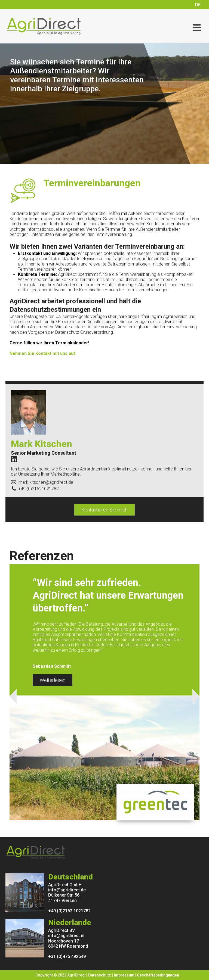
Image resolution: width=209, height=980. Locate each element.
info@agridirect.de (67, 890)
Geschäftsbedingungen (158, 975)
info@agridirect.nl (66, 936)
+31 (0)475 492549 (67, 956)
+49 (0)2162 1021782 (69, 911)
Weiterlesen (53, 680)
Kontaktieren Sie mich (104, 510)
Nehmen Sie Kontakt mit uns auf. (43, 353)
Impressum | (125, 975)
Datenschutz (100, 975)
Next (196, 696)
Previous (13, 696)
